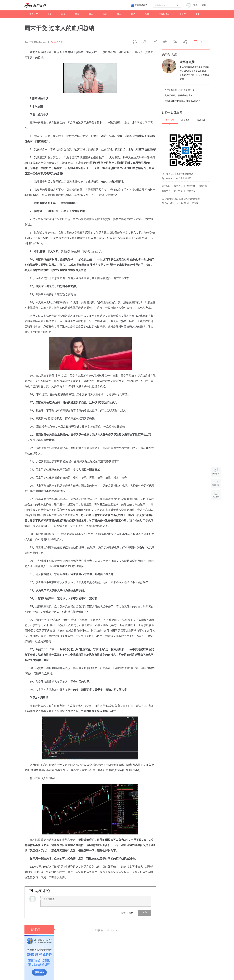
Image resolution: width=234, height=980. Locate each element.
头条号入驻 (169, 54)
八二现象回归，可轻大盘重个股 (179, 90)
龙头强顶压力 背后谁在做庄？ (179, 95)
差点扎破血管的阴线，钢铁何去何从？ (183, 101)
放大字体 (155, 42)
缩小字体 (145, 42)
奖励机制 (203, 186)
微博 (165, 42)
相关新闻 (35, 930)
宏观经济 (34, 14)
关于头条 (166, 186)
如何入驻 (178, 186)
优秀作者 (185, 120)
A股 (49, 14)
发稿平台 (191, 186)
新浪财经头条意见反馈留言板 (180, 174)
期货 (133, 14)
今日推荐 (170, 120)
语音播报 (135, 42)
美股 (77, 14)
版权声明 (166, 191)
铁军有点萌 (57, 42)
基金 (91, 14)
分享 (185, 42)
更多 (198, 14)
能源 (147, 14)
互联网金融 (164, 14)
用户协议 (178, 191)
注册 (204, 5)
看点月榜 (201, 120)
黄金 (119, 14)
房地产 (183, 14)
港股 (63, 14)
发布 (144, 913)
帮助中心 (191, 191)
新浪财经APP (141, 5)
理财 (105, 14)
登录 (123, 913)
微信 (175, 42)
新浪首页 (216, 472)
